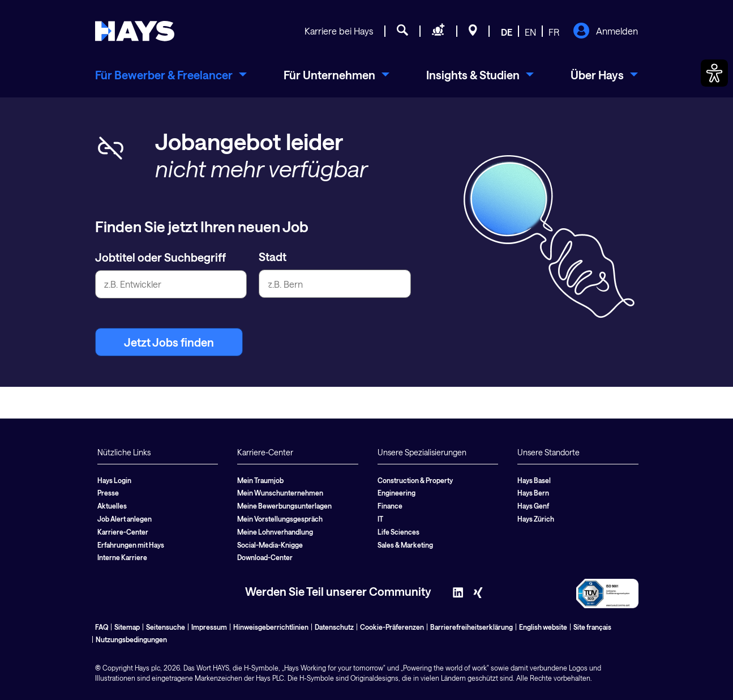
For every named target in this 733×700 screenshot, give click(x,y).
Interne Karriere (122, 557)
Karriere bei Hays (339, 31)
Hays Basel (534, 480)
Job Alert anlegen (125, 519)
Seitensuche (166, 627)
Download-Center (265, 557)
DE (507, 32)
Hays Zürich (536, 519)
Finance (390, 506)
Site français (592, 627)
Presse (108, 493)
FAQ (102, 627)
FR (554, 32)
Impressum (209, 627)
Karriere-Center (123, 532)
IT (380, 519)
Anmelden (605, 32)
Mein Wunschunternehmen (280, 493)
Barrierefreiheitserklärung (471, 627)
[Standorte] (473, 32)
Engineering (396, 493)
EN (530, 32)
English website (543, 627)
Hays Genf (533, 506)
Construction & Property (415, 480)
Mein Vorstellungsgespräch (280, 519)
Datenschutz (334, 627)
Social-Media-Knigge (270, 545)
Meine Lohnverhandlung (275, 532)
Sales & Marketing (405, 545)
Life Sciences (398, 532)
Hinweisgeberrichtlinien (271, 627)
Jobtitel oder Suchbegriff (160, 257)
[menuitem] (171, 75)
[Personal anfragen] (438, 32)
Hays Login (114, 480)
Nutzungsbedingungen (131, 639)
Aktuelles (112, 506)
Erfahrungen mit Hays (131, 545)
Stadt (273, 257)
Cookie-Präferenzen (392, 627)
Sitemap (127, 627)
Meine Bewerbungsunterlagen (284, 506)
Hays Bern (533, 493)
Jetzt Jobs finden (169, 342)
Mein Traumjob (260, 480)
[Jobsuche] (402, 32)
